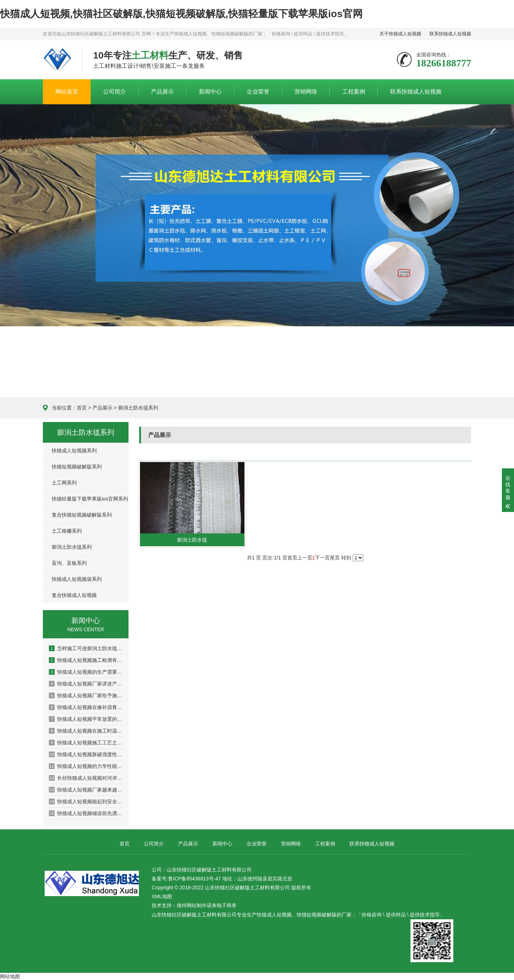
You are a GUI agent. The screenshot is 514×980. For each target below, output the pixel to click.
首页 (82, 408)
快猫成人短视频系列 (74, 451)
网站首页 (67, 92)
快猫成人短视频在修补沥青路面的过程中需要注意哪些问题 (86, 707)
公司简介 (115, 92)
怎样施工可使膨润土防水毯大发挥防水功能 (86, 648)
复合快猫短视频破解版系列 (82, 515)
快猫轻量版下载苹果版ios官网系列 (90, 499)
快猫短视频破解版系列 (77, 467)
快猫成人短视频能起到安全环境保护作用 (86, 801)
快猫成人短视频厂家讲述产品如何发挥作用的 (86, 684)
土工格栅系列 (67, 531)
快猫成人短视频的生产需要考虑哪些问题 (86, 672)
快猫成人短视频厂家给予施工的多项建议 (86, 695)
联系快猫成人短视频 (450, 34)
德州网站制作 (192, 905)
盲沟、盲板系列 (69, 563)
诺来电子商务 (222, 905)
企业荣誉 (258, 92)
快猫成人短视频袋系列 (77, 579)
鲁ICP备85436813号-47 (195, 879)
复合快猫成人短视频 (74, 595)
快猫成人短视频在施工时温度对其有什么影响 (86, 731)
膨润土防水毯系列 (138, 408)
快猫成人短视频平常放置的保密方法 (86, 719)
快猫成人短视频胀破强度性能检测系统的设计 (86, 754)
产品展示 (162, 92)
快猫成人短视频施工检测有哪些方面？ (86, 660)
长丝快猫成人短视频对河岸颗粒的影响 (86, 778)
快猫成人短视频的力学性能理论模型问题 (86, 766)
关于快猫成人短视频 (400, 34)
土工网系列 (64, 483)
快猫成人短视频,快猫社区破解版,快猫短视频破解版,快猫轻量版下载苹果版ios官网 (181, 14)
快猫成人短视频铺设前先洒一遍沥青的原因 (86, 813)
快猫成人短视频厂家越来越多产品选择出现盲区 (86, 790)
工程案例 (354, 92)
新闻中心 (210, 92)
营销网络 (306, 92)
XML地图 (162, 896)
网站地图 (10, 976)
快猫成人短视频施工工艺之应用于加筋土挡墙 (86, 743)
